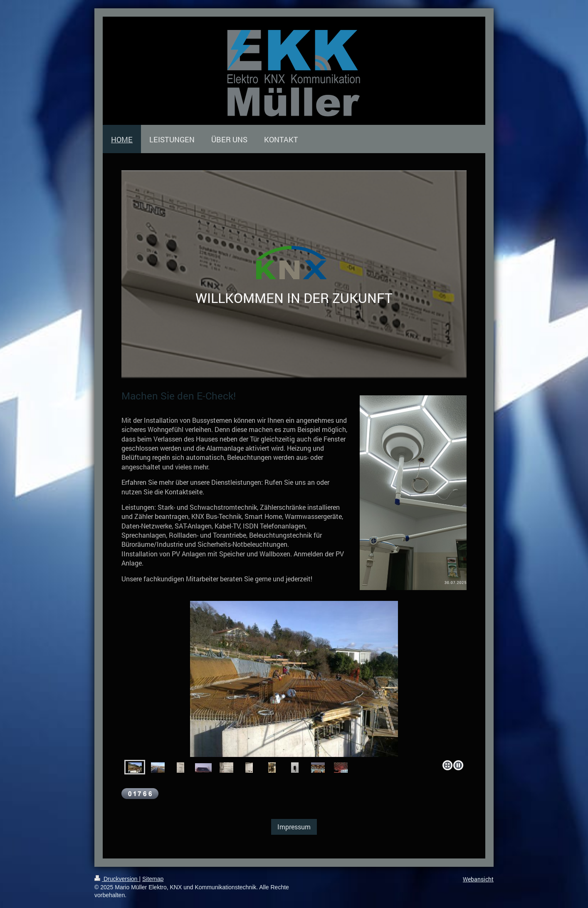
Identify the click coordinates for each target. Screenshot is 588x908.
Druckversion (117, 879)
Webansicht (478, 879)
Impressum (294, 827)
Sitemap (153, 879)
